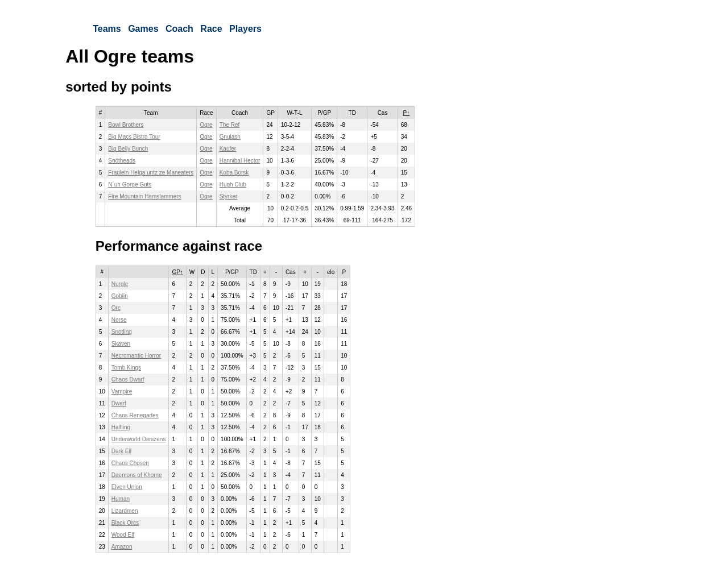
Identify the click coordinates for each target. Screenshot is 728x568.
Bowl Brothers (126, 125)
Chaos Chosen (130, 463)
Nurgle (120, 284)
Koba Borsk (234, 173)
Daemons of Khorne (137, 475)
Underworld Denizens (139, 439)
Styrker (229, 196)
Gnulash (230, 137)
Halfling (121, 427)
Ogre (206, 125)
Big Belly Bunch (128, 149)
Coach (179, 29)
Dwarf (119, 403)
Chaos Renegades (135, 415)
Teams (107, 29)
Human (121, 499)
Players (245, 29)
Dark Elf (122, 451)
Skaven (121, 344)
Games (143, 29)
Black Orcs (125, 523)
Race (211, 29)
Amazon (122, 547)
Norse (119, 320)
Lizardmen (125, 511)
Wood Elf (123, 535)
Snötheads (122, 161)
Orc (116, 308)
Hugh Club (233, 185)
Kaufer (228, 149)
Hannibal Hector (240, 161)
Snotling (122, 332)
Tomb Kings (126, 368)
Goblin (120, 296)
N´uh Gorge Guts (130, 185)
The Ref (230, 125)
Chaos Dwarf (128, 380)
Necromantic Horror (136, 356)
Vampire (122, 391)
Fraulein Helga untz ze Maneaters (151, 173)
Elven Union (127, 487)
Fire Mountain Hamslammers (144, 196)
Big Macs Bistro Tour (134, 137)
